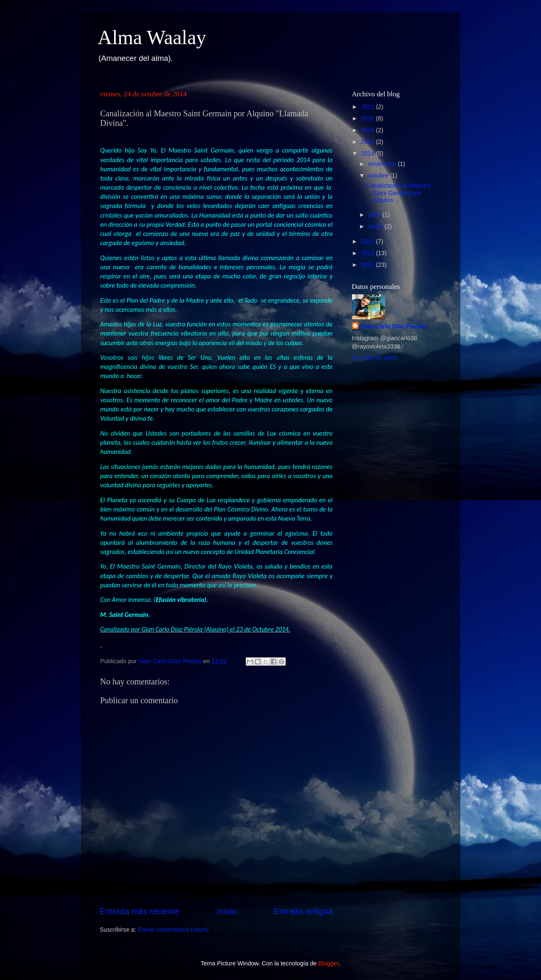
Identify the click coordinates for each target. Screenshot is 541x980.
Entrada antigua (303, 911)
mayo (376, 226)
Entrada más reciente (140, 911)
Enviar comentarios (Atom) (173, 930)
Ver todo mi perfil (374, 358)
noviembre (383, 164)
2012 (369, 253)
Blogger (328, 963)
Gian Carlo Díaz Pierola (393, 326)
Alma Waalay (152, 37)
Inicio (227, 911)
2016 (369, 130)
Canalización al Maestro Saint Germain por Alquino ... (399, 193)
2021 (369, 107)
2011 (369, 265)
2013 (369, 241)
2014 (369, 153)
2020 (369, 118)
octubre (379, 175)
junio (375, 215)
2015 (369, 142)
